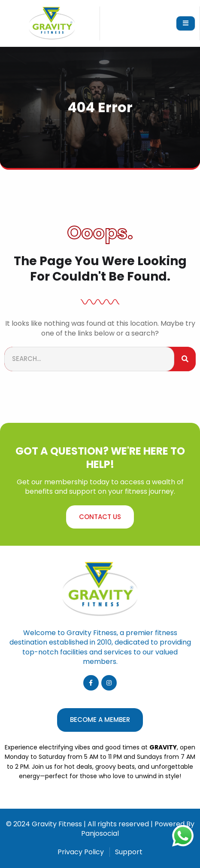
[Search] (185, 359)
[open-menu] (186, 23)
